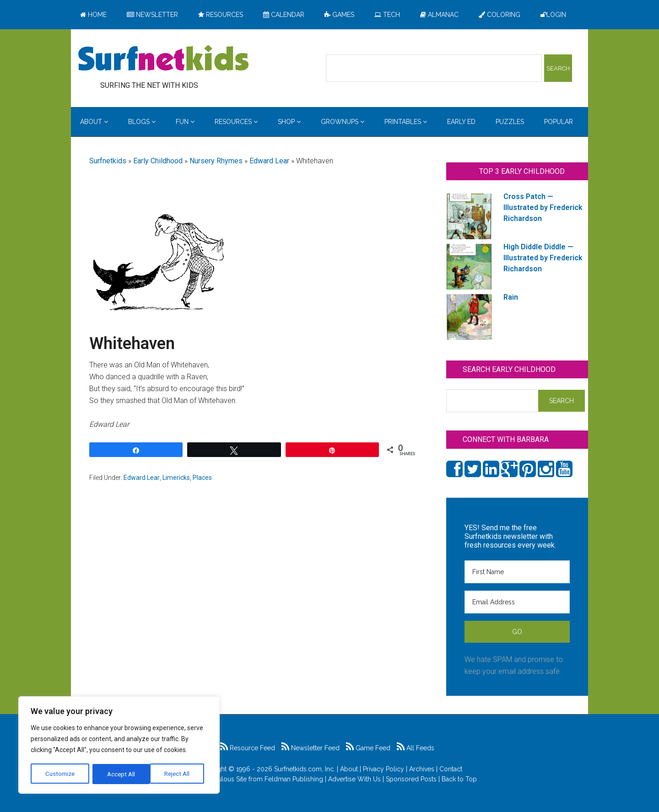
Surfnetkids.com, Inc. (305, 769)
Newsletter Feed (311, 748)
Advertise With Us (354, 779)
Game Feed (368, 748)
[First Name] (517, 572)
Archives (422, 769)
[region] (119, 746)
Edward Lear (269, 161)
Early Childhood (158, 161)
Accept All (179, 774)
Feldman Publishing (294, 779)
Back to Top (459, 779)
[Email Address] (517, 602)
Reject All (120, 774)
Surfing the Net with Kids (163, 59)
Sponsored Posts (411, 779)
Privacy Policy (384, 769)
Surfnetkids (108, 161)
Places (202, 478)
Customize (60, 774)
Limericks (176, 478)
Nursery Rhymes (216, 161)
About (349, 769)
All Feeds (416, 748)
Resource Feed (248, 748)
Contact (451, 769)
